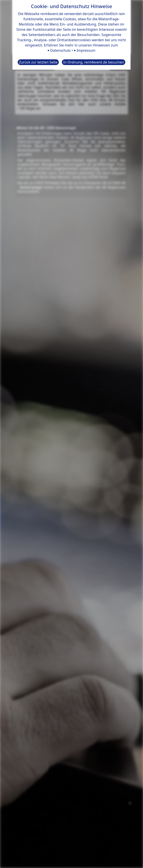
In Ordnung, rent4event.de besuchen (94, 62)
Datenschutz (61, 50)
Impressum (86, 50)
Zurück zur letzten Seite (38, 62)
